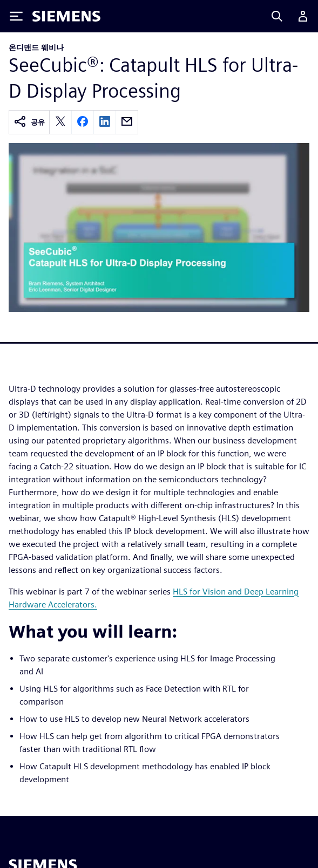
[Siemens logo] (66, 16)
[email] (127, 122)
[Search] (277, 16)
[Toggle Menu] (16, 16)
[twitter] (60, 122)
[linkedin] (105, 122)
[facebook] (83, 122)
